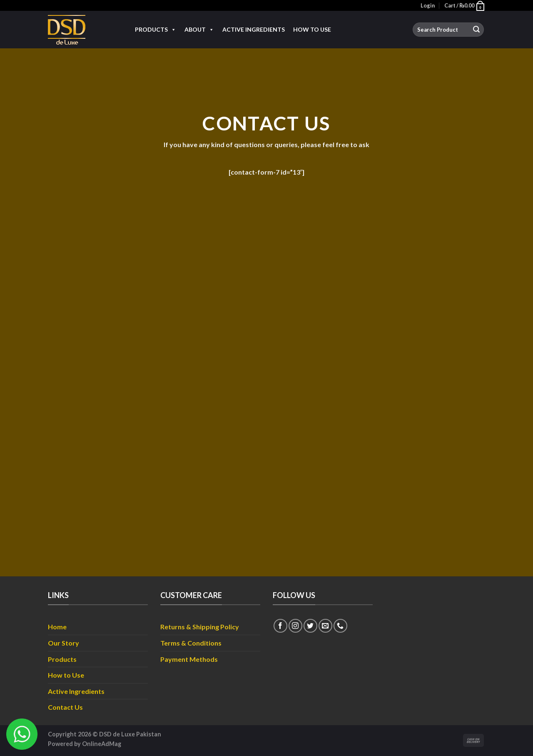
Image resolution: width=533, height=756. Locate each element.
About (199, 30)
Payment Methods (189, 659)
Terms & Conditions (191, 643)
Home (57, 627)
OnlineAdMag (102, 744)
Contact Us (65, 707)
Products (156, 30)
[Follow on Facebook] (280, 626)
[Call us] (340, 626)
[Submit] (476, 30)
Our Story (64, 643)
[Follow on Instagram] (295, 626)
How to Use (312, 29)
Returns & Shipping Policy (200, 627)
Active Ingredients (254, 29)
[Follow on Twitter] (310, 626)
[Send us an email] (325, 626)
